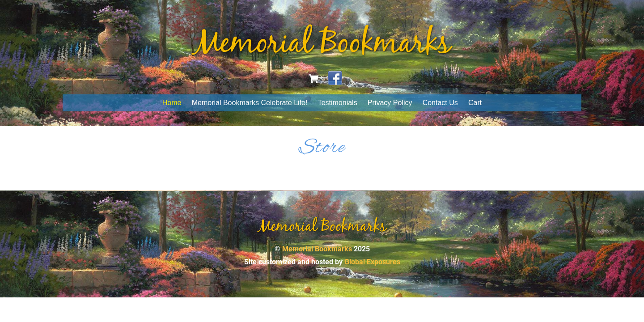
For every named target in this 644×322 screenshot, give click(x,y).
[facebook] (335, 78)
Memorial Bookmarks (317, 249)
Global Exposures (372, 262)
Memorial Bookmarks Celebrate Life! (250, 103)
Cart (475, 103)
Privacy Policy (390, 103)
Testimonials (338, 103)
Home (172, 103)
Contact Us (440, 103)
